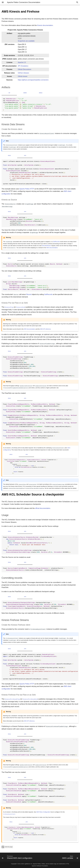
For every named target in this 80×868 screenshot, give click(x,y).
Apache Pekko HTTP (27, 189)
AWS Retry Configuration (43, 812)
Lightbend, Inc (28, 864)
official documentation (43, 508)
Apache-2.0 (22, 62)
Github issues (23, 76)
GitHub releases (23, 73)
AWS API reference (45, 329)
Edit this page (9, 847)
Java (25, 156)
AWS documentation (52, 248)
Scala (9, 156)
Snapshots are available (26, 41)
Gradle (41, 93)
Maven (25, 93)
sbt (9, 93)
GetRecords (56, 242)
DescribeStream (46, 246)
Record (29, 294)
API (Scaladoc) (23, 66)
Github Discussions (24, 69)
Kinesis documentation (45, 25)
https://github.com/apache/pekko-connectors (33, 80)
